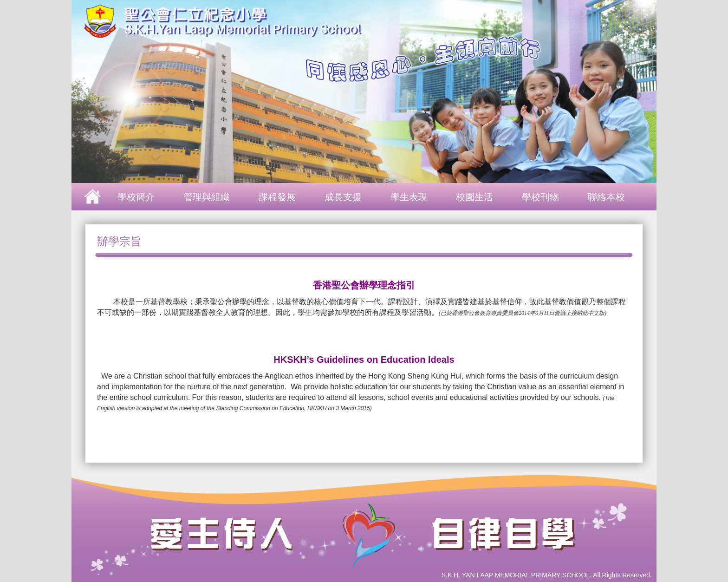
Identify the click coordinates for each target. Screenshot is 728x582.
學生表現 (409, 197)
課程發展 (277, 197)
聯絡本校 (606, 197)
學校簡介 (136, 197)
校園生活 (474, 197)
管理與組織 (207, 197)
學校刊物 (540, 197)
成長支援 (343, 197)
